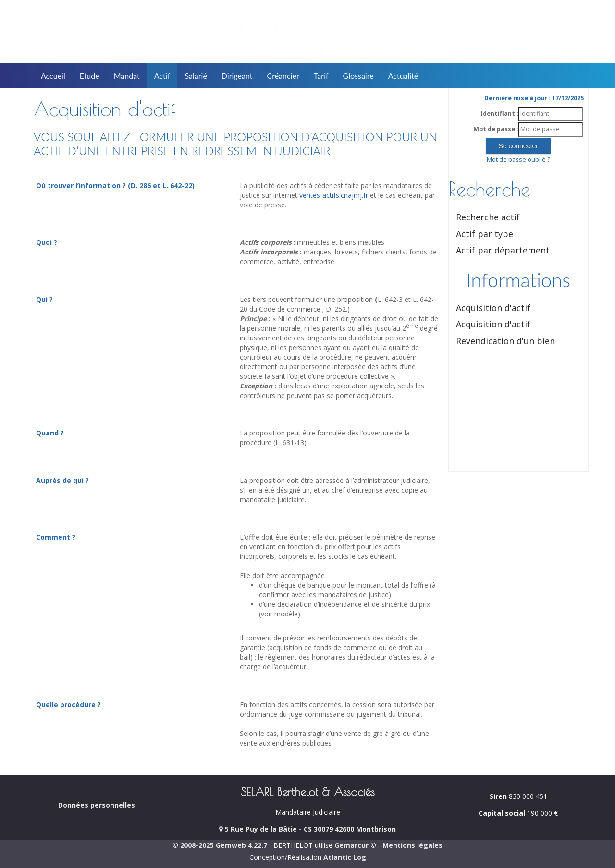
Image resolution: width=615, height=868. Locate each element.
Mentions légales (412, 845)
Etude (90, 76)
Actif (162, 76)
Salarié (196, 76)
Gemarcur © (355, 845)
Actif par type (485, 234)
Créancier (283, 76)
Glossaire (358, 76)
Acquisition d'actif (493, 308)
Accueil (53, 76)
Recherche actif (488, 217)
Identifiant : (500, 114)
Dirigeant (237, 76)
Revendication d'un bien (505, 341)
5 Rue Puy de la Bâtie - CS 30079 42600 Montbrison (307, 829)
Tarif (321, 76)
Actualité (403, 76)
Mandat (127, 76)
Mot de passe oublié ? (518, 160)
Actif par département (503, 250)
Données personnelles (97, 805)
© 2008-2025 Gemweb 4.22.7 (220, 845)
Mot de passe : (496, 129)
